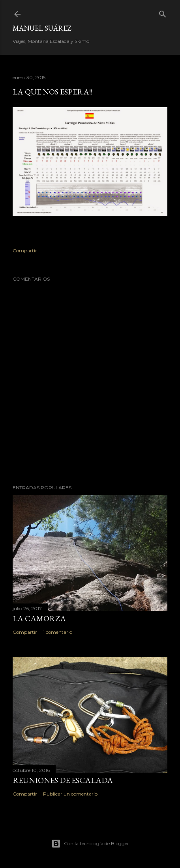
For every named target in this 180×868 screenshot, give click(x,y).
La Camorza (39, 618)
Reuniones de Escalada (63, 780)
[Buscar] (163, 12)
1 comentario (58, 632)
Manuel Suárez (42, 28)
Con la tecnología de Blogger (90, 844)
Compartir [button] (25, 251)
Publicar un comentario (70, 794)
